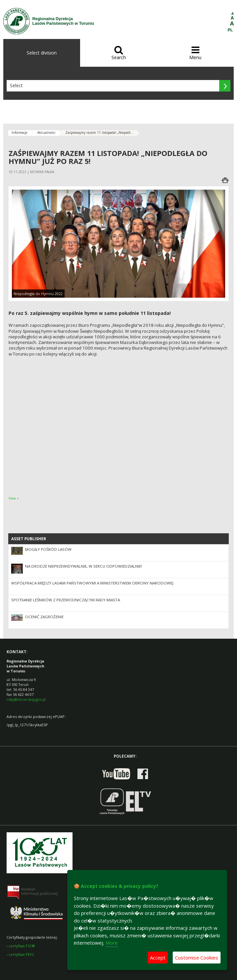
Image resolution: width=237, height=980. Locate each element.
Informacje (19, 132)
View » (14, 498)
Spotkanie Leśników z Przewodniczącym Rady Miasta (66, 600)
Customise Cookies (197, 958)
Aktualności (46, 132)
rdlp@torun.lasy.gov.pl (26, 699)
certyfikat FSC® (22, 946)
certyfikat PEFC (21, 954)
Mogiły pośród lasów (48, 549)
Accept (158, 958)
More (112, 943)
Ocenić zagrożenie (44, 617)
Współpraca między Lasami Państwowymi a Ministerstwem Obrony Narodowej (92, 583)
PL (230, 30)
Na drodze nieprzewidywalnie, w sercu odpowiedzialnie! (84, 566)
